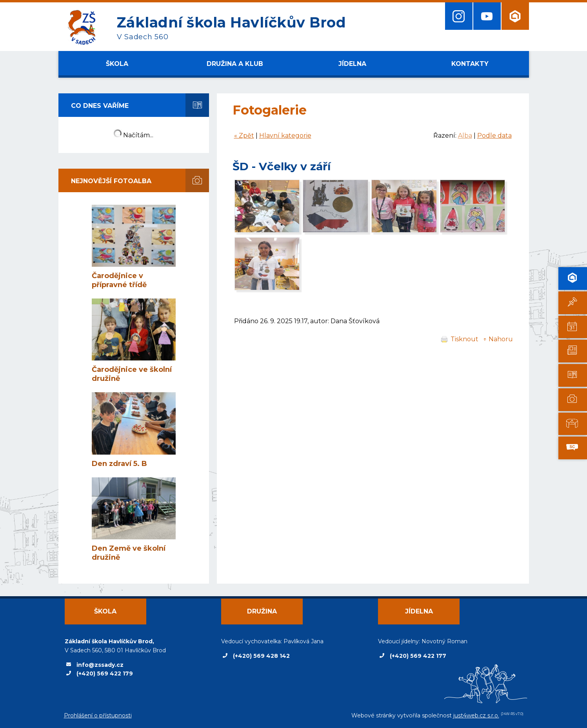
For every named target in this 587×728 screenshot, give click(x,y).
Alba (465, 136)
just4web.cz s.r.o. (476, 715)
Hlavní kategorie (285, 136)
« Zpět (244, 136)
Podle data (494, 136)
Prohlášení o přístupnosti (98, 715)
